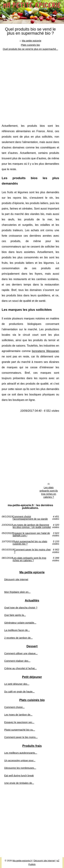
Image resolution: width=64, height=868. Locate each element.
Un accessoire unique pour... (20, 760)
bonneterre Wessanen (46, 351)
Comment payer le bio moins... (21, 737)
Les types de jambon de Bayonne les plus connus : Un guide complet (32, 526)
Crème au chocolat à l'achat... (20, 668)
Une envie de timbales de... (19, 783)
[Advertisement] (32, 85)
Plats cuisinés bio (30, 45)
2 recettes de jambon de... (18, 638)
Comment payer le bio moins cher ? (32, 551)
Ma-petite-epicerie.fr (22, 861)
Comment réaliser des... (17, 661)
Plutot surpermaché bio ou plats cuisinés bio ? (30, 543)
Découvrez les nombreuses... (20, 768)
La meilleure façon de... (17, 630)
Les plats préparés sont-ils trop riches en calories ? (49, 492)
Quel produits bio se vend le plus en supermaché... (30, 49)
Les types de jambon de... (18, 715)
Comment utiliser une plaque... (21, 653)
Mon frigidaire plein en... (17, 592)
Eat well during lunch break (19, 776)
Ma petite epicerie (32, 41)
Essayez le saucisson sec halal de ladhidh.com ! (31, 534)
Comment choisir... (14, 707)
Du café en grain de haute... (19, 692)
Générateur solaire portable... (20, 623)
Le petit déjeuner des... (17, 684)
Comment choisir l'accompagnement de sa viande (30, 518)
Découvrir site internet (16, 579)
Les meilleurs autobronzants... (21, 753)
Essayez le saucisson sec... (19, 722)
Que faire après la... (15, 615)
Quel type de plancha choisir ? (21, 608)
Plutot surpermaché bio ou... (20, 730)
